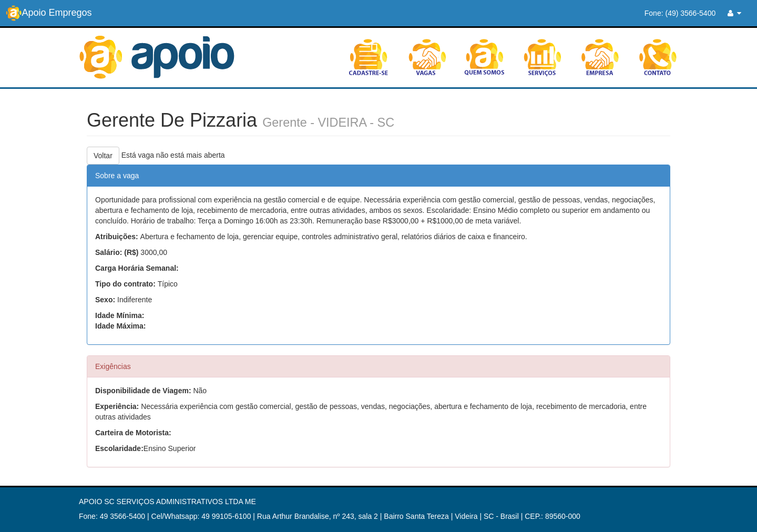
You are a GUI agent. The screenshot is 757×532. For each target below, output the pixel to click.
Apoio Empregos (49, 13)
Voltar (103, 156)
